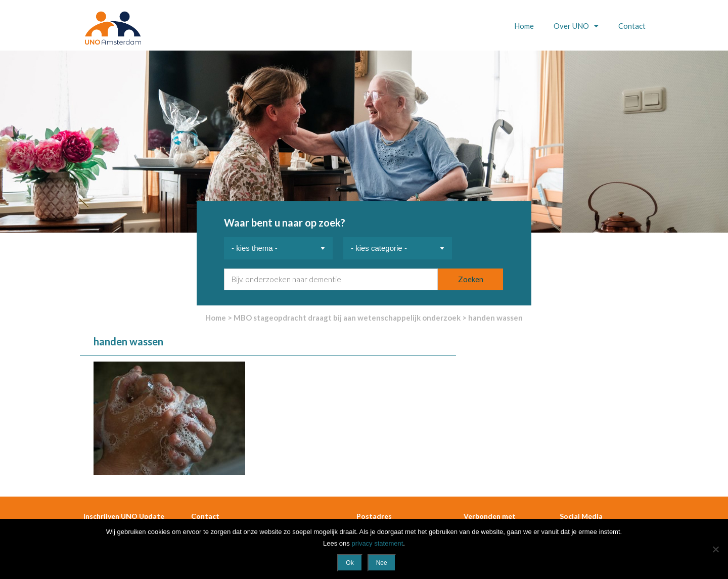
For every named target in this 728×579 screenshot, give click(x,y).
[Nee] (715, 549)
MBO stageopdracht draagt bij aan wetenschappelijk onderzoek (347, 318)
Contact (632, 26)
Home (524, 26)
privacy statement (377, 543)
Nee (382, 563)
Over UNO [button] (572, 26)
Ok (350, 563)
